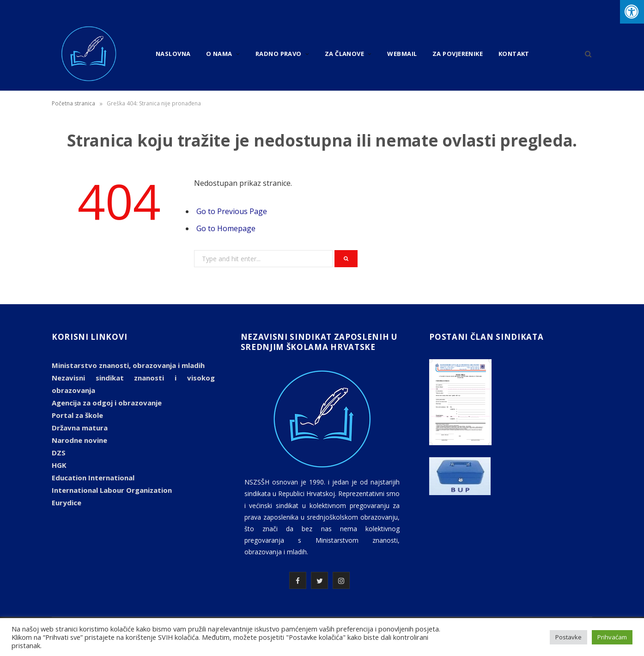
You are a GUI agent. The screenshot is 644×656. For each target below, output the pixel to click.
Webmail (402, 54)
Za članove (345, 54)
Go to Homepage (226, 228)
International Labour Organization (112, 490)
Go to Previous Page (232, 211)
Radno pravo (279, 54)
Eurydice (67, 503)
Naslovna (173, 54)
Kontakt (514, 54)
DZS (59, 453)
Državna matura (80, 428)
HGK (59, 465)
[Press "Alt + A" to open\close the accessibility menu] (632, 12)
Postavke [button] (568, 637)
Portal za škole (77, 415)
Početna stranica (73, 103)
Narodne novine (79, 440)
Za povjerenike (458, 54)
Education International (93, 478)
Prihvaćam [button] (612, 637)
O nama (219, 54)
